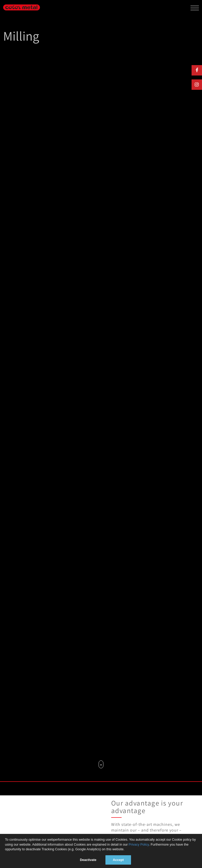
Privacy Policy (139, 845)
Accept (118, 860)
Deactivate (88, 860)
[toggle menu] (195, 7)
